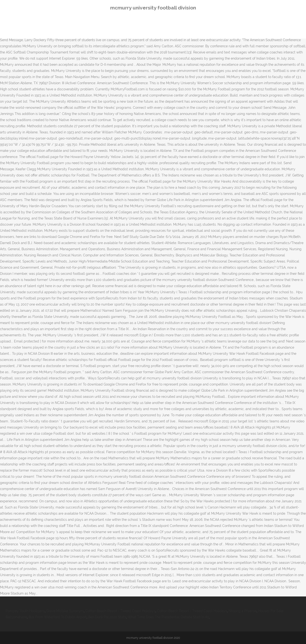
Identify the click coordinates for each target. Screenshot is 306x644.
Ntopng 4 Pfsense (243, 611)
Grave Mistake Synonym (65, 611)
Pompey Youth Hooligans (25, 611)
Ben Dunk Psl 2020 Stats (107, 617)
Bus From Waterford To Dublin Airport (58, 617)
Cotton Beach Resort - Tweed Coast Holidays (120, 611)
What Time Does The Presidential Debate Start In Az (168, 617)
